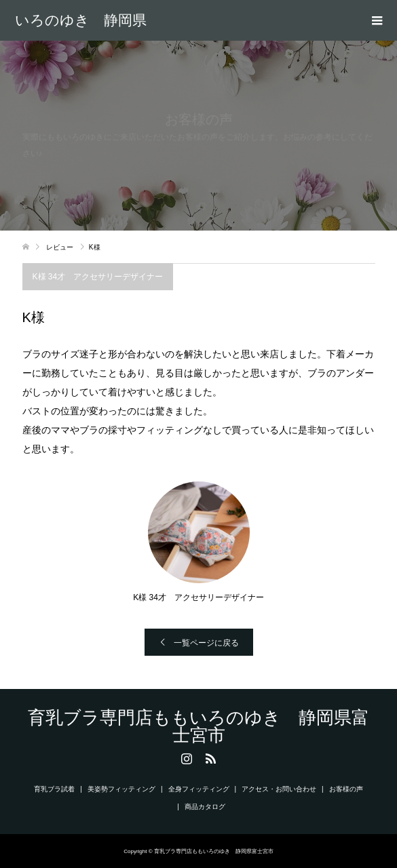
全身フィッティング (199, 789)
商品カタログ (205, 807)
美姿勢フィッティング (121, 789)
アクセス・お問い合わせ (279, 789)
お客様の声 (346, 789)
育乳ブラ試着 (54, 789)
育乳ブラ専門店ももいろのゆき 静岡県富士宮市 (81, 20)
